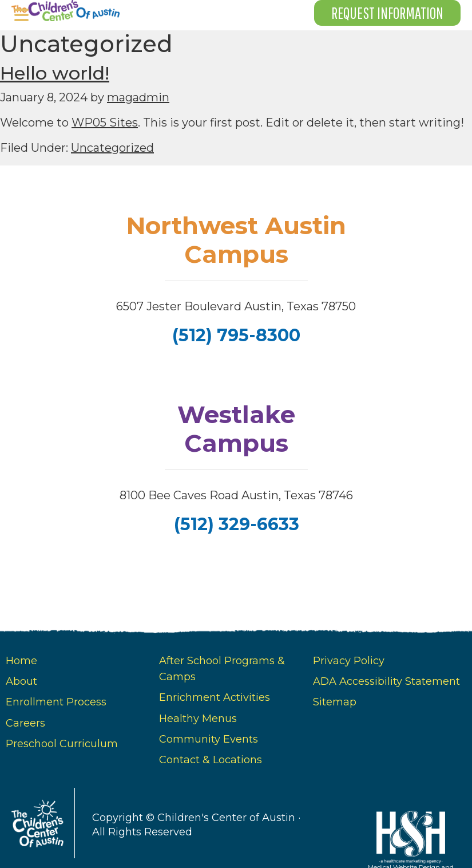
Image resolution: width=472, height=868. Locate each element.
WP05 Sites (105, 123)
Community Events (209, 739)
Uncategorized (112, 148)
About (21, 681)
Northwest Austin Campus (236, 240)
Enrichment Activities (215, 697)
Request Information (387, 13)
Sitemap (335, 702)
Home (21, 661)
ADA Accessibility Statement (386, 681)
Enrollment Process (56, 702)
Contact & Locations (211, 760)
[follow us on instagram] (237, 563)
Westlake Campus (236, 429)
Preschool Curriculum (62, 744)
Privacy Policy (349, 661)
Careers (25, 723)
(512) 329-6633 (236, 524)
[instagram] (237, 374)
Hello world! (55, 73)
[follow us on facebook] (235, 374)
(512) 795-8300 (236, 335)
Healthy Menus (198, 719)
